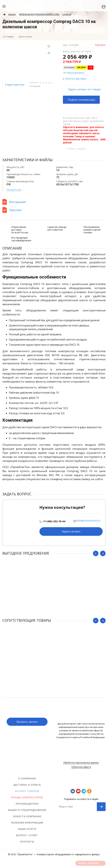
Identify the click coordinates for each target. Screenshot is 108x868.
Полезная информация (27, 823)
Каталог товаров (27, 791)
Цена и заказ (25, 37)
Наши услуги (27, 829)
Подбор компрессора (81, 100)
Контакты (27, 842)
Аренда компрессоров (27, 797)
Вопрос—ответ (27, 835)
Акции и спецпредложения (27, 810)
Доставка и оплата (27, 785)
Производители (27, 804)
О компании (27, 778)
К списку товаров (76, 149)
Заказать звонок (27, 722)
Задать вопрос (71, 531)
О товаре (9, 37)
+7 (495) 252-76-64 (54, 521)
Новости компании (27, 816)
